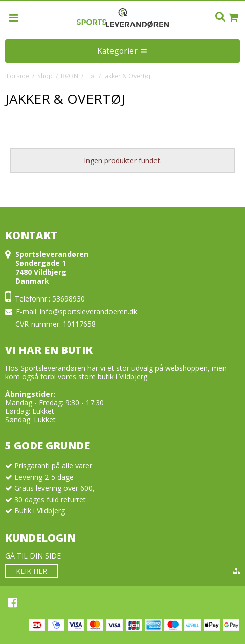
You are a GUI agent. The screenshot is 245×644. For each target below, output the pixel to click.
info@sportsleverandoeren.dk (88, 312)
